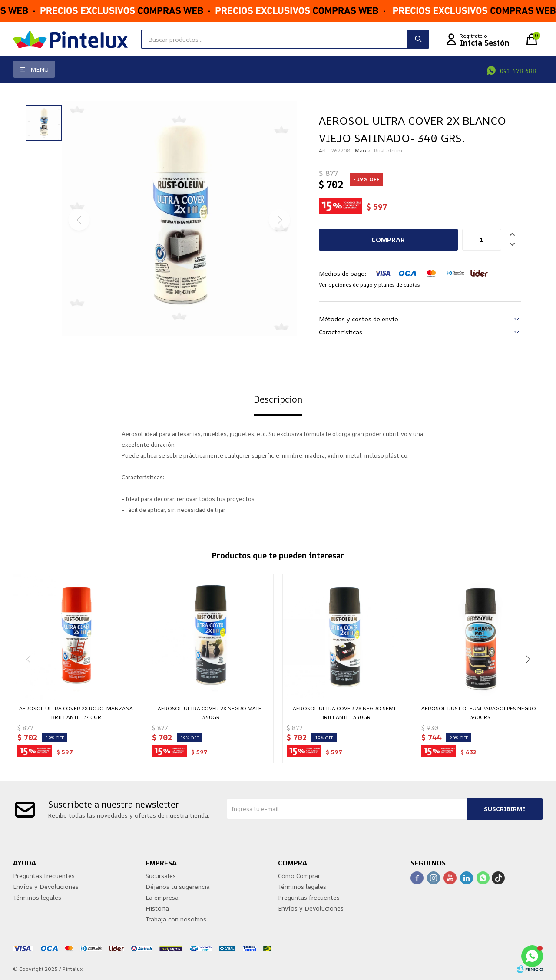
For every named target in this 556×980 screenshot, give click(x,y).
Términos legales (37, 897)
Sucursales (161, 876)
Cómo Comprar (299, 876)
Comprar (388, 240)
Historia (157, 908)
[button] (528, 659)
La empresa (162, 897)
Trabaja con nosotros (176, 919)
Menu (40, 69)
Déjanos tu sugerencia (178, 886)
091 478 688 (518, 71)
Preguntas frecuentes (44, 876)
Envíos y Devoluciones (46, 886)
